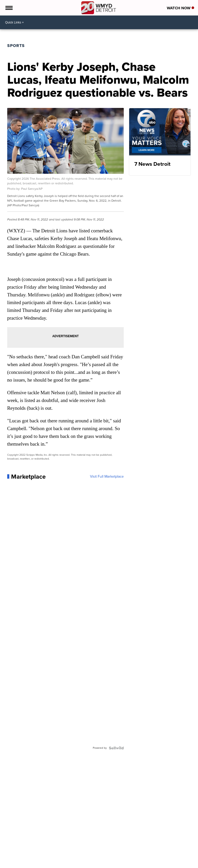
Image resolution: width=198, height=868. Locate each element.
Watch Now (180, 8)
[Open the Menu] (9, 8)
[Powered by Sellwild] (116, 748)
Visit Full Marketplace (107, 477)
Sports (16, 46)
